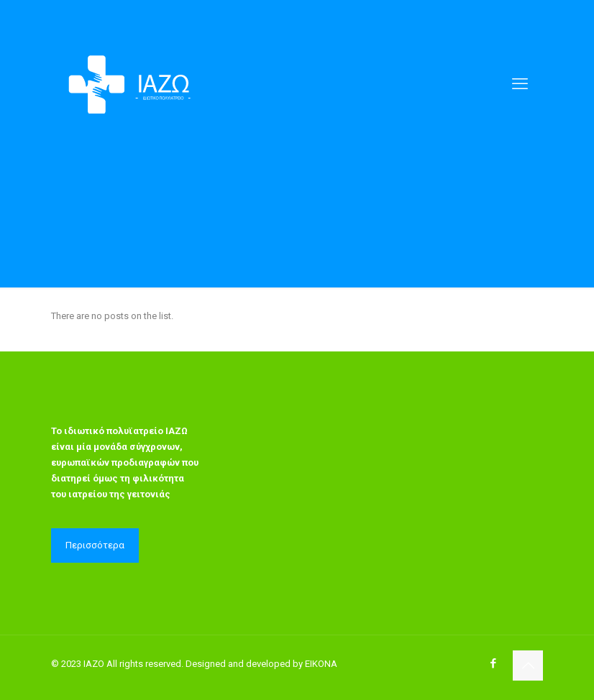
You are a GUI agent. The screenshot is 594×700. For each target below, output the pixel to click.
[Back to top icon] (528, 666)
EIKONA (321, 664)
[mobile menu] (520, 84)
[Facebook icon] (493, 663)
